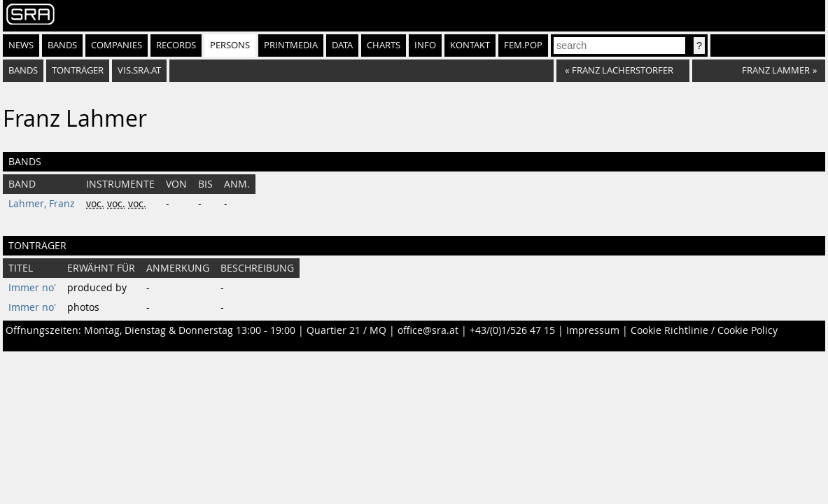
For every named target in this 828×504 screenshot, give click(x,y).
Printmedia (291, 45)
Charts (384, 45)
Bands (62, 45)
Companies (117, 45)
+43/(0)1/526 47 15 (512, 330)
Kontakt (470, 45)
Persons (230, 45)
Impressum (593, 330)
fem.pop (523, 45)
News (21, 45)
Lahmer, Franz (42, 204)
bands (23, 70)
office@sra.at (428, 330)
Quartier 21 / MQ (346, 330)
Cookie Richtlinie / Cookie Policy (704, 330)
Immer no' (32, 288)
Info (425, 45)
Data (342, 45)
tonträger (78, 70)
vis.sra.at (139, 70)
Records (176, 45)
